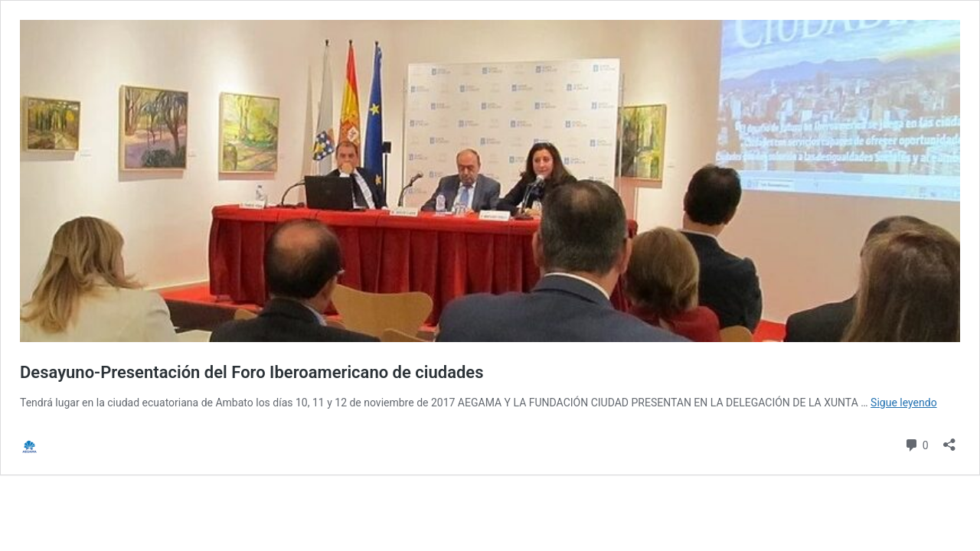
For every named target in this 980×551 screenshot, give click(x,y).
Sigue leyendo (904, 403)
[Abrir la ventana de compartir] (949, 440)
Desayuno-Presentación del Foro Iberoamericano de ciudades (252, 372)
